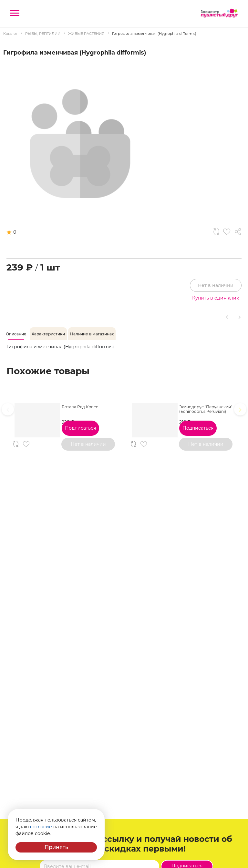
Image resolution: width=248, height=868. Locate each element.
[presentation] (8, 409)
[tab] (16, 334)
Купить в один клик (216, 298)
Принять (56, 847)
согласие (41, 827)
